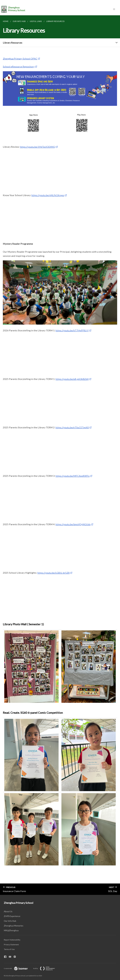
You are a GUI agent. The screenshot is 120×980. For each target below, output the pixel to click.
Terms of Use (9, 949)
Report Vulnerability (12, 940)
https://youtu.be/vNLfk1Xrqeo (48, 195)
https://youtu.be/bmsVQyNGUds (73, 524)
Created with (18, 968)
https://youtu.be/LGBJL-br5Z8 (54, 573)
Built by (46, 968)
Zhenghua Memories (14, 926)
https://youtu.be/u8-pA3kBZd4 (72, 379)
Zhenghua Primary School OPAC (20, 59)
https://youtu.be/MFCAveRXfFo (73, 476)
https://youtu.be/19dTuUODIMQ (38, 147)
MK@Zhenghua (11, 930)
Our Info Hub (10, 921)
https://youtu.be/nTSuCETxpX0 (72, 427)
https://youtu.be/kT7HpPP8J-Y (72, 330)
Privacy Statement (11, 944)
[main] (60, 455)
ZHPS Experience (12, 916)
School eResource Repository (19, 66)
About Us (8, 911)
